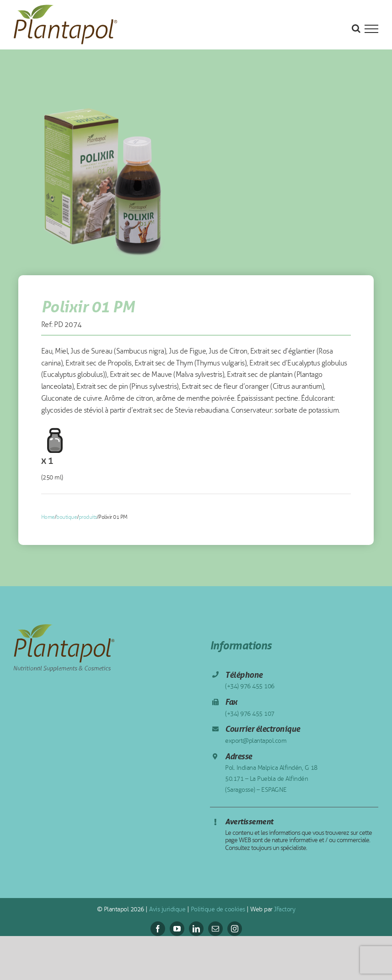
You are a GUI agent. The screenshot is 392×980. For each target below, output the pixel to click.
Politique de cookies (217, 909)
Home (48, 517)
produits (88, 517)
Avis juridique (167, 909)
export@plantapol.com (256, 741)
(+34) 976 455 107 (250, 714)
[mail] (215, 929)
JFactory (284, 909)
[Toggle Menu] (371, 29)
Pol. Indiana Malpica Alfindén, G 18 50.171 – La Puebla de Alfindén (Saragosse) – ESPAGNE (271, 779)
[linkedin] (196, 929)
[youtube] (177, 929)
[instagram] (235, 929)
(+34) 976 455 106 (250, 686)
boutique (67, 517)
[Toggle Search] (356, 28)
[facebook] (158, 929)
